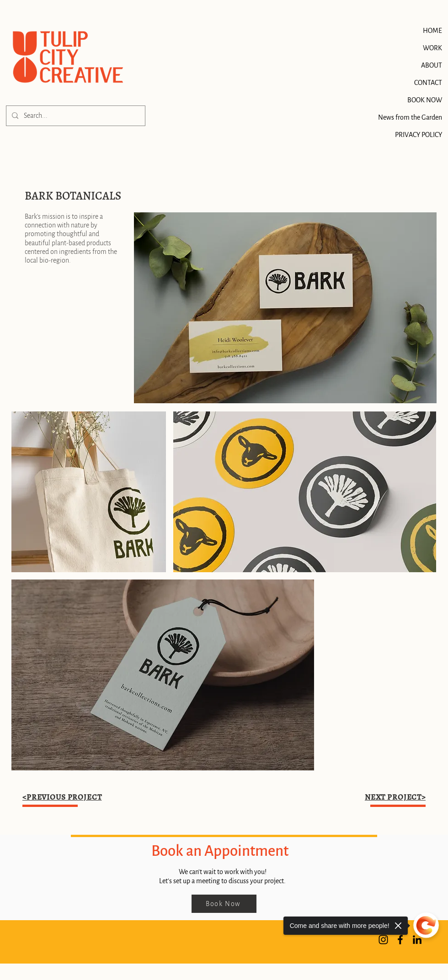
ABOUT (432, 65)
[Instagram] (383, 940)
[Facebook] (400, 940)
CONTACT (428, 83)
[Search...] (75, 116)
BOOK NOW (428, 100)
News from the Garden (428, 117)
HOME (432, 31)
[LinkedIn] (417, 940)
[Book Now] (224, 904)
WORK (432, 48)
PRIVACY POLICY (428, 135)
